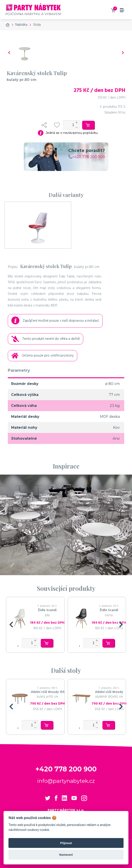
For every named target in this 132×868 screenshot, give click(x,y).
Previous (20, 525)
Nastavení (66, 855)
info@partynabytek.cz (66, 781)
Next (112, 525)
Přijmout (66, 843)
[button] (11, 625)
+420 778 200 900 (87, 157)
